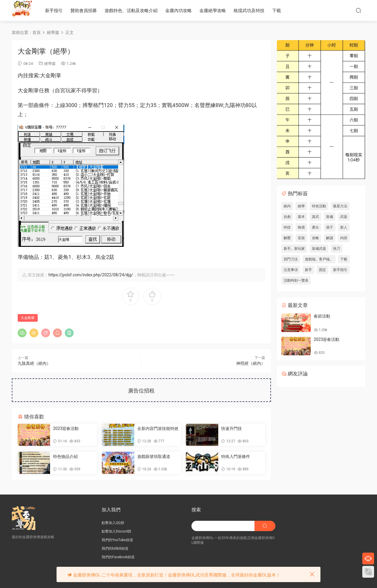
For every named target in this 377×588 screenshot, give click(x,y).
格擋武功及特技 (249, 11)
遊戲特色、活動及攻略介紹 (131, 11)
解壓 (287, 238)
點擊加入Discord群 (116, 531)
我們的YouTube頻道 (117, 540)
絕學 (301, 206)
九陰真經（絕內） (34, 363)
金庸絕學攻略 (213, 11)
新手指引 (54, 11)
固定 (323, 270)
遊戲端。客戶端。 (319, 259)
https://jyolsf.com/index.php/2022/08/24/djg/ (91, 275)
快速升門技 (232, 428)
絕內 (287, 206)
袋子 (330, 227)
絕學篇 (50, 64)
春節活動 (322, 316)
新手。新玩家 (294, 249)
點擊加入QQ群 (113, 523)
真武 (315, 217)
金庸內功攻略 (178, 11)
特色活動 (319, 206)
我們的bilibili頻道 (115, 548)
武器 (344, 217)
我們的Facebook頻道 (118, 557)
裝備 (330, 217)
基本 (301, 217)
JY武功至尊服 (22, 10)
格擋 (301, 227)
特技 (287, 227)
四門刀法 (291, 259)
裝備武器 (319, 249)
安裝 (301, 238)
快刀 (337, 249)
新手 (308, 270)
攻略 (315, 238)
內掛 (344, 238)
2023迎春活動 (66, 428)
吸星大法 (340, 206)
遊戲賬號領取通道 (154, 456)
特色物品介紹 (65, 456)
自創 (287, 217)
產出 (315, 227)
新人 (344, 227)
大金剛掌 (28, 318)
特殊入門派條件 (236, 456)
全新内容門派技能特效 (158, 428)
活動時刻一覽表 (296, 280)
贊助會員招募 (84, 11)
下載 (277, 11)
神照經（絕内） (251, 363)
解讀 (330, 238)
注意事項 (291, 270)
